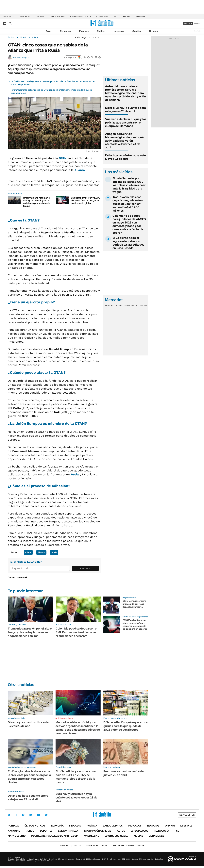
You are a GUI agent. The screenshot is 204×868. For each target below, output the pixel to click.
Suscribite (85, 568)
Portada (13, 826)
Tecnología (161, 831)
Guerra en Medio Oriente (80, 16)
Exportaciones (102, 16)
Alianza (80, 170)
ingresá (197, 23)
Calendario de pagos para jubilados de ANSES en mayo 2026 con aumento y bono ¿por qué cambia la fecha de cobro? (129, 224)
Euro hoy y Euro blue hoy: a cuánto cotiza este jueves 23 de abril (76, 797)
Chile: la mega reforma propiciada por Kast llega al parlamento (134, 604)
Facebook (16, 815)
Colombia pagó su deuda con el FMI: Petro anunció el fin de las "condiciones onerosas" (76, 632)
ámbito (11, 38)
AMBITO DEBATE (129, 846)
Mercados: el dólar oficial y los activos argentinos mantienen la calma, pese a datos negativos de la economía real (78, 728)
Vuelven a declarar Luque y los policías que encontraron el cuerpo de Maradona (126, 123)
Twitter (9, 815)
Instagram (23, 815)
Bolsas (119, 305)
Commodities (131, 305)
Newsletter (197, 31)
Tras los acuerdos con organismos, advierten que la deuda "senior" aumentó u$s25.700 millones (128, 204)
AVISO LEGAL (91, 836)
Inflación (40, 16)
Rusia (75, 474)
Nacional (14, 831)
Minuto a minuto (66, 718)
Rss (177, 831)
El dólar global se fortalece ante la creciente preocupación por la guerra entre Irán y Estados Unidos (29, 777)
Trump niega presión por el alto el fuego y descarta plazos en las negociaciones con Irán (30, 632)
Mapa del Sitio (17, 836)
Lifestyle (186, 826)
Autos (121, 831)
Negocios (119, 31)
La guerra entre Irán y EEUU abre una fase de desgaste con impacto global (86, 200)
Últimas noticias (35, 826)
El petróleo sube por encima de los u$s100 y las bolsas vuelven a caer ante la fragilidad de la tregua (129, 185)
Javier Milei (141, 16)
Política (101, 31)
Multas (138, 836)
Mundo (24, 38)
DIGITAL (71, 846)
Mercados (135, 826)
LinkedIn (31, 815)
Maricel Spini (23, 57)
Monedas (109, 305)
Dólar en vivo (25, 16)
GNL (116, 16)
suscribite (188, 23)
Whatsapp (46, 815)
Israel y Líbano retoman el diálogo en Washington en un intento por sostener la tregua (37, 202)
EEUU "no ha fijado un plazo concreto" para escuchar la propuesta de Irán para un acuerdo (135, 624)
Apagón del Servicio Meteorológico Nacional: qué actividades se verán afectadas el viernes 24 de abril (124, 141)
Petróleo (127, 16)
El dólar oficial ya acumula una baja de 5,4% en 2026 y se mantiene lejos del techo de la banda (76, 777)
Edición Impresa (68, 831)
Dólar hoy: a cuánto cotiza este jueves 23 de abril (126, 157)
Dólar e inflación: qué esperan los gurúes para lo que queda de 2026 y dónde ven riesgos (126, 726)
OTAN (35, 38)
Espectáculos (139, 831)
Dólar (49, 31)
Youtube (38, 815)
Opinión (136, 31)
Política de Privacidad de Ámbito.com (55, 836)
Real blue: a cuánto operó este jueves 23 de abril (124, 773)
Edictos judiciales (116, 836)
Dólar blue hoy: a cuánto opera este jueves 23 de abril (125, 109)
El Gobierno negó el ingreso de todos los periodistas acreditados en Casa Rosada (128, 243)
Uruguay (154, 31)
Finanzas (84, 31)
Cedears (143, 305)
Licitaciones (156, 836)
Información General (98, 831)
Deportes (46, 831)
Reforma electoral (57, 16)
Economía (65, 31)
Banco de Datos (113, 826)
